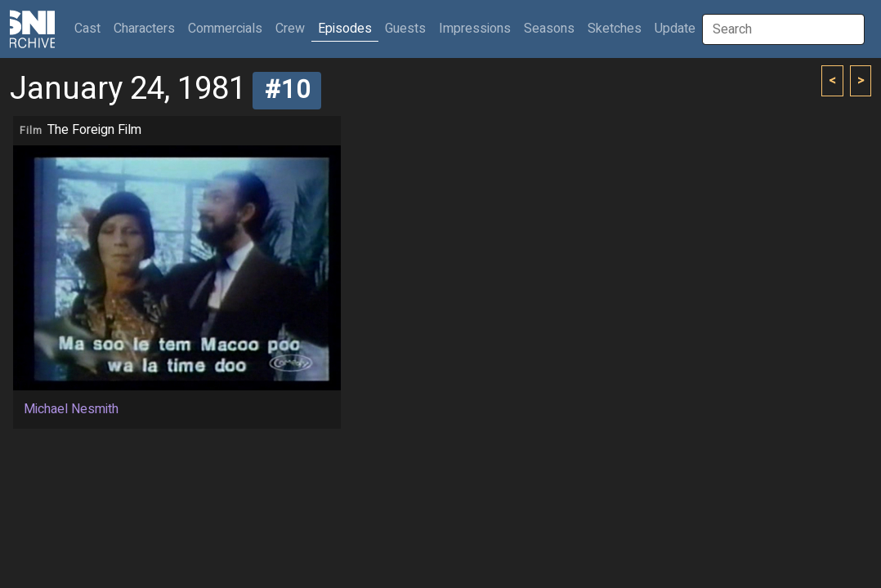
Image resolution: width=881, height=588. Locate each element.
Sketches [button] (615, 29)
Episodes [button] (345, 29)
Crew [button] (290, 29)
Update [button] (675, 29)
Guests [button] (405, 29)
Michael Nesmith (71, 409)
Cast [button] (91, 28)
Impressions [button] (475, 29)
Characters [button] (144, 29)
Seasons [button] (549, 29)
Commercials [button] (225, 29)
